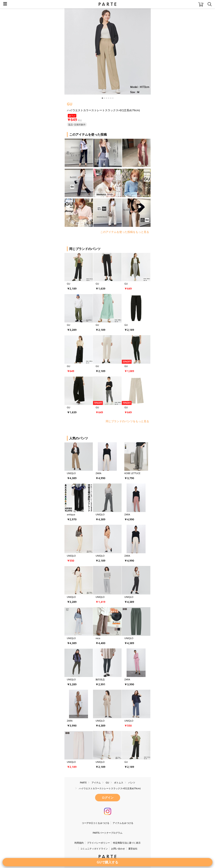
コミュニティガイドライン (94, 849)
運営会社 (133, 849)
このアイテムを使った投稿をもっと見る (125, 232)
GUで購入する (108, 862)
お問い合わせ (118, 849)
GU (70, 104)
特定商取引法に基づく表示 (127, 843)
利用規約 (79, 843)
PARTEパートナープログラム (107, 833)
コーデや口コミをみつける (96, 823)
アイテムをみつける (123, 823)
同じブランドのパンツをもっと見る (127, 421)
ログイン (108, 797)
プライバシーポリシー (98, 843)
